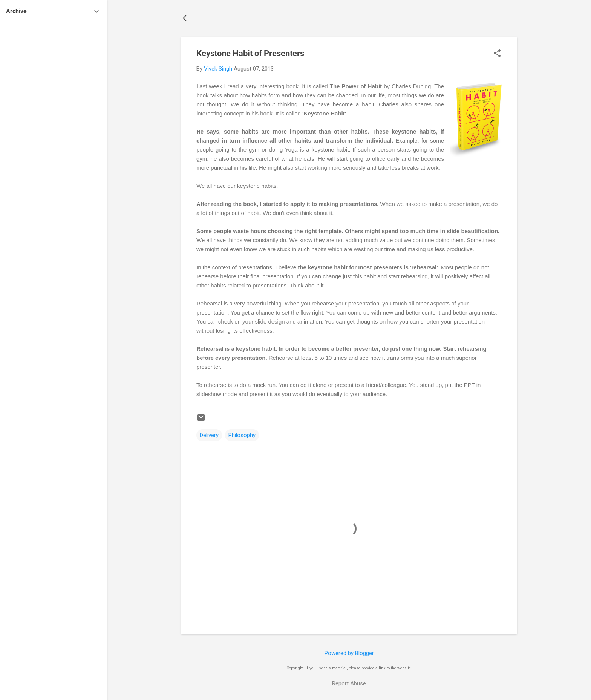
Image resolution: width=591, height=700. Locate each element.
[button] (497, 54)
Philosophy (242, 435)
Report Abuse (349, 683)
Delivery (209, 435)
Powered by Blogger (349, 653)
